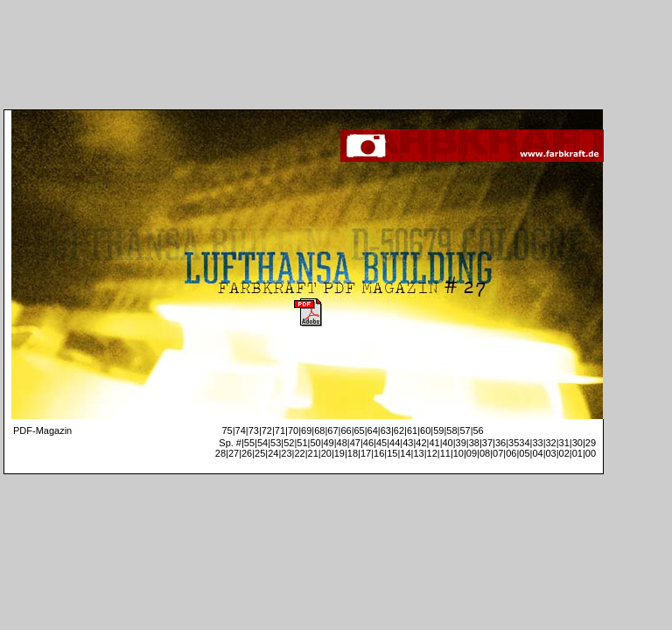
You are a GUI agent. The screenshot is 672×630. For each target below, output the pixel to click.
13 (418, 453)
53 (276, 443)
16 (379, 453)
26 (247, 453)
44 (395, 443)
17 (366, 453)
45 (381, 443)
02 (564, 453)
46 (368, 443)
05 (524, 453)
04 (537, 453)
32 (551, 443)
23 (286, 453)
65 (360, 430)
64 (373, 430)
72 (267, 430)
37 (487, 443)
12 (432, 453)
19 (339, 453)
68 (319, 430)
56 (478, 430)
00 (591, 453)
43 (408, 443)
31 (564, 443)
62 (399, 430)
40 (447, 443)
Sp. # (230, 443)
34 (524, 443)
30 (577, 443)
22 (299, 453)
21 (313, 453)
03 (551, 453)
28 (220, 453)
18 (353, 453)
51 (302, 443)
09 (472, 453)
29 (591, 443)
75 (227, 430)
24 (273, 453)
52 (289, 443)
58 (451, 430)
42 (421, 443)
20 (326, 453)
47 (355, 443)
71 (280, 430)
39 (461, 443)
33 (537, 443)
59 (438, 430)
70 (293, 430)
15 (392, 453)
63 (386, 430)
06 (511, 453)
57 (465, 430)
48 (342, 443)
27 (234, 453)
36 (500, 443)
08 (485, 453)
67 (332, 430)
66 (346, 430)
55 (249, 443)
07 (498, 453)
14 (405, 453)
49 (329, 443)
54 (262, 443)
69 (306, 430)
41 (434, 443)
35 (514, 443)
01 (577, 453)
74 (241, 430)
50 (315, 443)
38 (474, 443)
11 (445, 453)
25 (260, 453)
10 (458, 453)
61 (412, 430)
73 (254, 430)
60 (425, 430)
